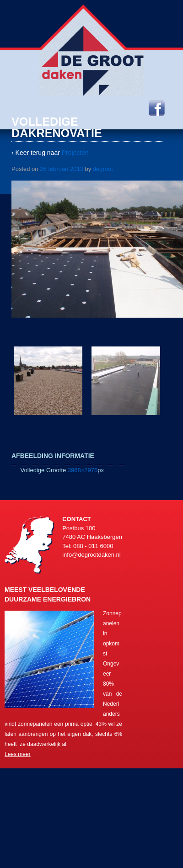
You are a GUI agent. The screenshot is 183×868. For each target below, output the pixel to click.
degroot (103, 169)
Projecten (75, 153)
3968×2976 (83, 470)
